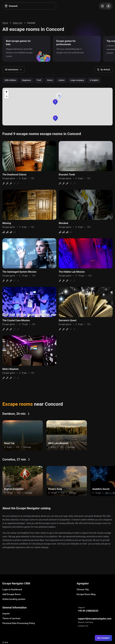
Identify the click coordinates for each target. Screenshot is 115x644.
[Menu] (106, 6)
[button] (55, 102)
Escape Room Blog (86, 594)
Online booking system (14, 599)
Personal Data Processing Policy (19, 623)
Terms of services (11, 618)
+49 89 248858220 (88, 611)
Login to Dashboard (12, 590)
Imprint (6, 614)
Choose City (83, 590)
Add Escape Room (12, 594)
